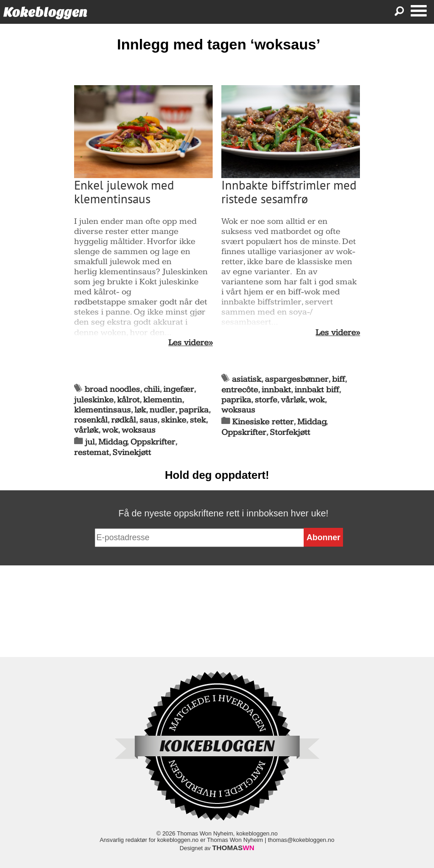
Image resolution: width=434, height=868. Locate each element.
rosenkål (91, 420)
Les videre (188, 343)
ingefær (179, 389)
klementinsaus (102, 410)
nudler (162, 410)
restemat (91, 453)
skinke (174, 420)
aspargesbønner (297, 379)
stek (198, 420)
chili (152, 389)
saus (148, 420)
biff (338, 379)
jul (90, 442)
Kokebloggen (45, 12)
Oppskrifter (153, 442)
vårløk (86, 430)
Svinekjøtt (132, 453)
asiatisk (246, 379)
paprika (194, 410)
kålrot (128, 400)
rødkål (123, 420)
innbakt (276, 390)
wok (110, 430)
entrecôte (240, 390)
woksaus (139, 430)
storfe (266, 400)
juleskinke (94, 400)
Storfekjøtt (290, 432)
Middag (113, 442)
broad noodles (112, 389)
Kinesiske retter (263, 422)
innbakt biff (317, 390)
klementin (163, 400)
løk (140, 410)
